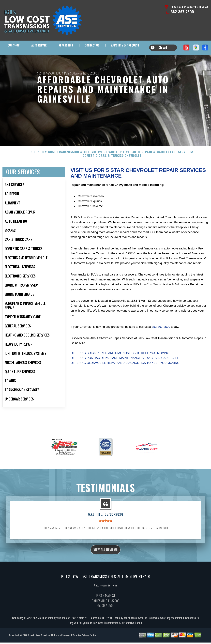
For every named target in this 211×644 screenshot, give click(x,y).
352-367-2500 (182, 12)
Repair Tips (66, 45)
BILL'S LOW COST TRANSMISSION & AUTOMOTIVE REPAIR (72, 160)
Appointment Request (125, 45)
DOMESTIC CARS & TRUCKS (103, 164)
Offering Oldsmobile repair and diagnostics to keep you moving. (125, 371)
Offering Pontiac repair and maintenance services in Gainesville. (126, 366)
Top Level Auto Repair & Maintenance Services (154, 160)
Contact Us (92, 45)
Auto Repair (39, 45)
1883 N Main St (64, 73)
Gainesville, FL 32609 (85, 73)
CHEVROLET (133, 164)
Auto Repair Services (105, 595)
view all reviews (106, 559)
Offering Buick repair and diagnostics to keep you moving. (120, 361)
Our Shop (14, 45)
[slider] (105, 529)
